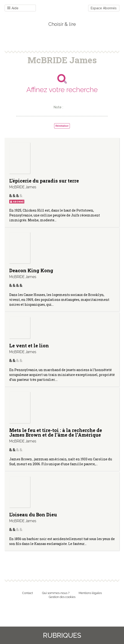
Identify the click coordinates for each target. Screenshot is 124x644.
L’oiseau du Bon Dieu (33, 515)
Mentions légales (90, 593)
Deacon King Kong (31, 270)
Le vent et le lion (29, 345)
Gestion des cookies (62, 597)
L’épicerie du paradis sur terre (44, 181)
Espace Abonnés (104, 8)
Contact (28, 593)
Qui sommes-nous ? (56, 593)
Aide (13, 8)
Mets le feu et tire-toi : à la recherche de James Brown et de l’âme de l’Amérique (56, 432)
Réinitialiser (62, 126)
